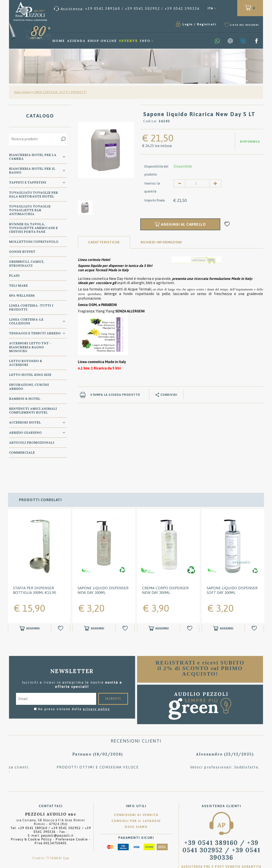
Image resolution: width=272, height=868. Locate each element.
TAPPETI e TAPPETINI (28, 182)
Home (59, 41)
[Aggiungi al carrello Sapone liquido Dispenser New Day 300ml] (94, 609)
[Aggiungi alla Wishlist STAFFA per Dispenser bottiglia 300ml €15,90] (61, 609)
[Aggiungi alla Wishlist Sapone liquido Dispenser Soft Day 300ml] (255, 609)
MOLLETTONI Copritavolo (34, 242)
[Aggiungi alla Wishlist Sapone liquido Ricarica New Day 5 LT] (227, 224)
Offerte (128, 41)
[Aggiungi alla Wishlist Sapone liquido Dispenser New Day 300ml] (126, 609)
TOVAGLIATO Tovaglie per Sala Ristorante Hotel (33, 194)
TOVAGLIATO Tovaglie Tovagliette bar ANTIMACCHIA (30, 210)
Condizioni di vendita (136, 796)
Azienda (76, 41)
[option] (106, 150)
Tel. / (51, 811)
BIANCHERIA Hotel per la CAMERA (33, 157)
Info (145, 41)
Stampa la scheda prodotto (115, 395)
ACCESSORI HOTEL (25, 422)
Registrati (207, 24)
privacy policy (96, 690)
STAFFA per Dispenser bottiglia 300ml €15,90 (34, 571)
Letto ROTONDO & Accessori (26, 363)
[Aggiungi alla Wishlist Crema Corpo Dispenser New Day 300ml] (190, 609)
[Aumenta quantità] (215, 183)
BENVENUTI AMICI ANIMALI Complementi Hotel (33, 410)
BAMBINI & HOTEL (25, 399)
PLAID (14, 276)
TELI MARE (18, 285)
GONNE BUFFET (22, 252)
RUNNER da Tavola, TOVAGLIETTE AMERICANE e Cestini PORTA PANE (33, 228)
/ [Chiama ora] (221, 831)
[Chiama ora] (127, 9)
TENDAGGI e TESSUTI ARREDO (35, 333)
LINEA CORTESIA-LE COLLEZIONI (26, 321)
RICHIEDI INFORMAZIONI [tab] (161, 242)
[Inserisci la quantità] (197, 183)
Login (188, 24)
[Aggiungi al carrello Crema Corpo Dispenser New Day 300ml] (159, 609)
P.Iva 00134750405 (51, 824)
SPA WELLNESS (22, 295)
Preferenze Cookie (72, 820)
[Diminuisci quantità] (179, 183)
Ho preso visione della (74, 690)
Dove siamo (136, 808)
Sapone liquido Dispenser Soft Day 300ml (232, 571)
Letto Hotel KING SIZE (30, 375)
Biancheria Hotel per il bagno (32, 170)
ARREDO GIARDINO (25, 433)
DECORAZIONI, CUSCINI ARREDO (29, 387)
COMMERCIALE (22, 452)
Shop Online (102, 41)
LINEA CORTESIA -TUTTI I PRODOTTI (60, 92)
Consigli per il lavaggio (136, 802)
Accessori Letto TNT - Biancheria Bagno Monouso (30, 347)
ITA (210, 8)
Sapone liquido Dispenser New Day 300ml (103, 571)
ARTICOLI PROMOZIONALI (32, 442)
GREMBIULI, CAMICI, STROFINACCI (27, 263)
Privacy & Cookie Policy (31, 820)
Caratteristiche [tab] (104, 242)
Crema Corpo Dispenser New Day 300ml (165, 571)
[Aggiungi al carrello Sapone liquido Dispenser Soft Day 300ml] (223, 609)
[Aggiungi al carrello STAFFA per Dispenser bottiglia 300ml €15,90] (30, 609)
